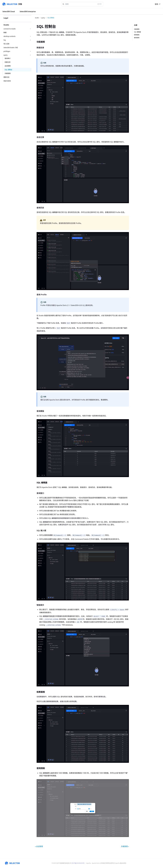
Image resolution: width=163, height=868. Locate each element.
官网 (156, 4)
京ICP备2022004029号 (78, 863)
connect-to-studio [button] (10, 29)
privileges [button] (7, 51)
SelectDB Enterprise (28, 11)
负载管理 (8, 73)
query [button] (6, 55)
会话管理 (8, 66)
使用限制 (137, 38)
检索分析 (8, 62)
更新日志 (6, 77)
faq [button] (5, 40)
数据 (5, 32)
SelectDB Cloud (9, 11)
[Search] (82, 4)
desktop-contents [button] (10, 36)
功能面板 (137, 29)
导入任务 (6, 44)
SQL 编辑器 (137, 32)
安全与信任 (7, 81)
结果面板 (137, 35)
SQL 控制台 (8, 70)
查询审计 (8, 58)
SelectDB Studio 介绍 (11, 48)
